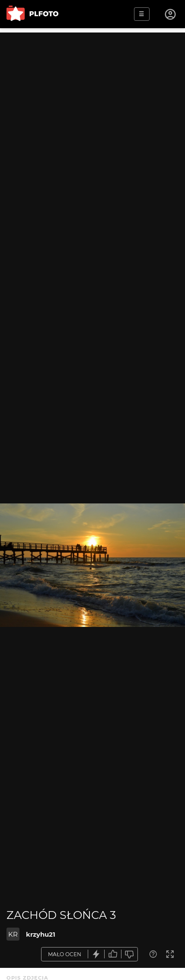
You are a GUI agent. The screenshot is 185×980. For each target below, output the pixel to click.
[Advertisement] (92, 125)
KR (13, 934)
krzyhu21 (41, 934)
